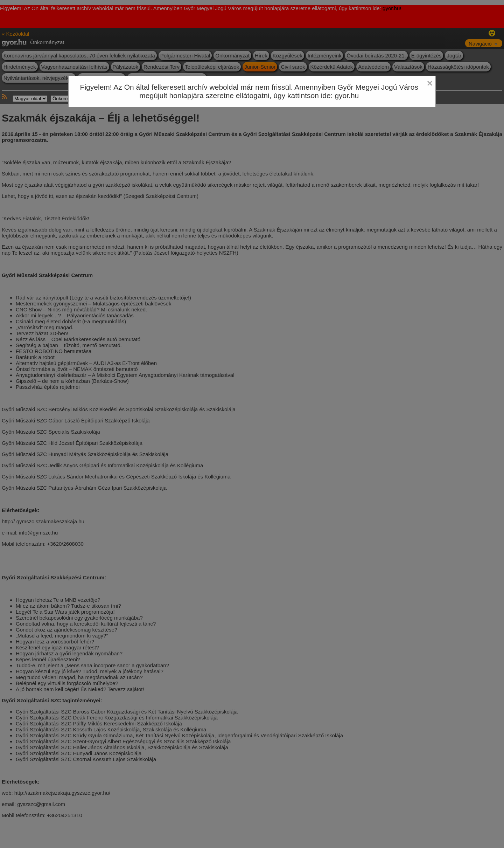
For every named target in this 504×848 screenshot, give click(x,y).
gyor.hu (347, 95)
